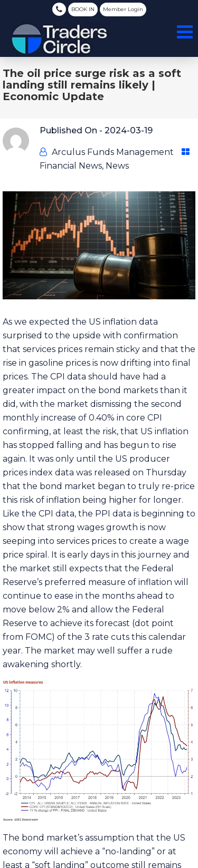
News (117, 166)
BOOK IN (83, 9)
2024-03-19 (129, 130)
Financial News (71, 166)
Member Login (123, 9)
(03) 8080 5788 (59, 9)
